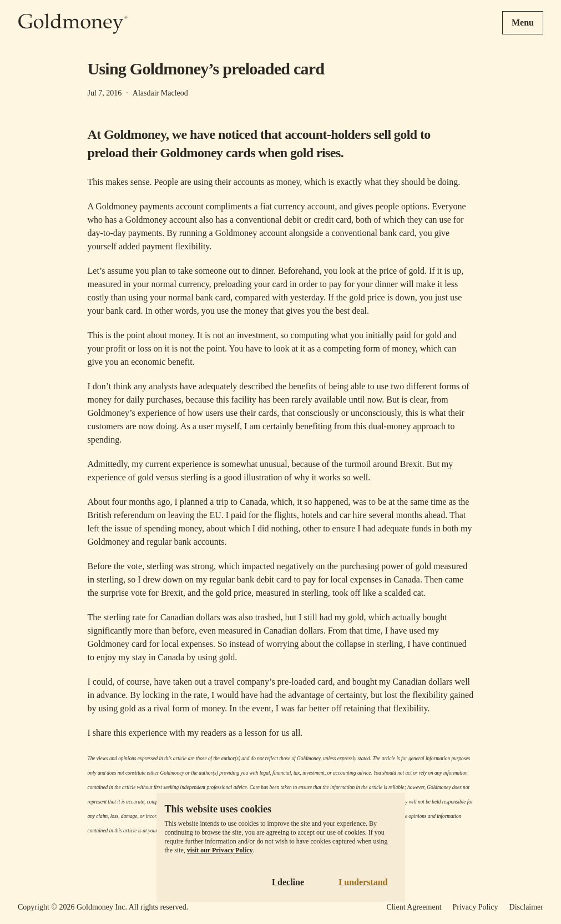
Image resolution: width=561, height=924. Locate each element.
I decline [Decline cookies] (288, 882)
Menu (523, 22)
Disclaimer (526, 907)
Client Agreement (414, 907)
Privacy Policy (476, 907)
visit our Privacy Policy (220, 850)
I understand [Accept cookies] (363, 882)
